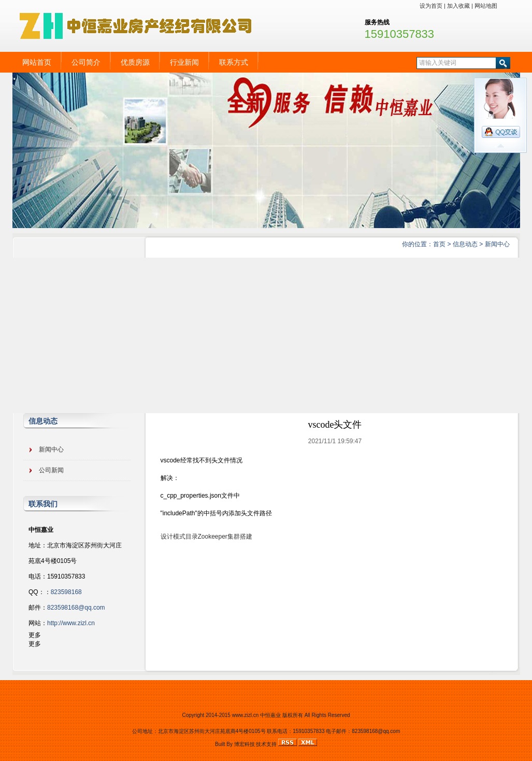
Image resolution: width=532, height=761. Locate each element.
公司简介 (86, 62)
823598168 (66, 592)
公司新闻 (51, 470)
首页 (439, 244)
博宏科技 (245, 744)
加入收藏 (458, 6)
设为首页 (431, 6)
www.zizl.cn (246, 715)
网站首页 (37, 62)
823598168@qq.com (76, 608)
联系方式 (234, 62)
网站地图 (486, 6)
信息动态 (465, 244)
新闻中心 (497, 244)
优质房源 (135, 62)
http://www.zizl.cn (71, 623)
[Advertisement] (266, 335)
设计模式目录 (179, 537)
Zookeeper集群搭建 (225, 537)
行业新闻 (184, 62)
